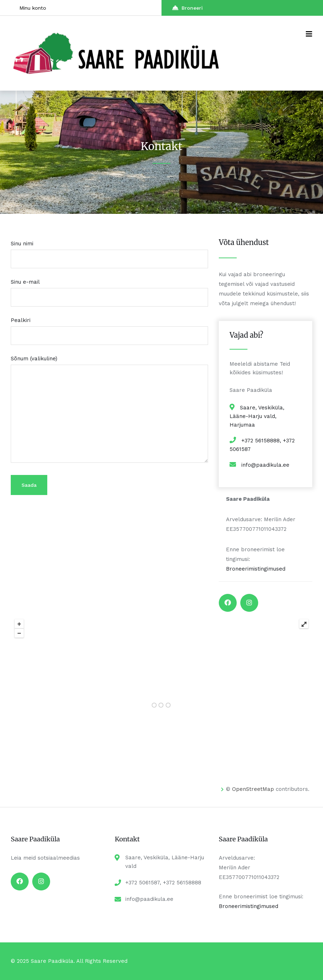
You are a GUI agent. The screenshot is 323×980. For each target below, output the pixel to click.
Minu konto (33, 8)
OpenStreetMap (253, 789)
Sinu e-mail (109, 290)
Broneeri (187, 8)
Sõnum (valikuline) (109, 410)
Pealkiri (109, 328)
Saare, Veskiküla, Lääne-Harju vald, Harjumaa (257, 416)
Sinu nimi (109, 251)
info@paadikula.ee (265, 465)
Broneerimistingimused (256, 569)
